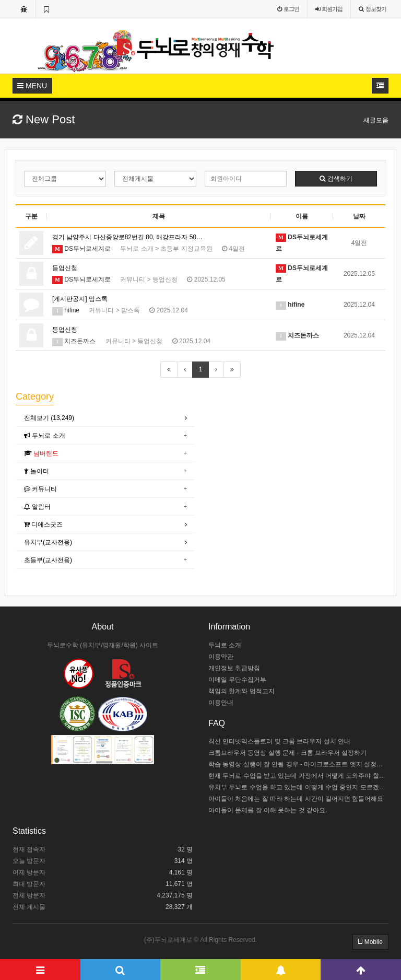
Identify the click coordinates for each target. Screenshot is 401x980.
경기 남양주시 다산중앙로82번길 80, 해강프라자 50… (127, 237)
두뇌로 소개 (137, 249)
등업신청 (65, 268)
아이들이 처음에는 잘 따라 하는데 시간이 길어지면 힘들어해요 (296, 799)
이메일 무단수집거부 (237, 680)
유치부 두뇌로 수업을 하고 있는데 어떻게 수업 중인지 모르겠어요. (298, 787)
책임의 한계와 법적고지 (241, 691)
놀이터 (37, 471)
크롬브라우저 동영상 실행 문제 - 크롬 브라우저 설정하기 (287, 753)
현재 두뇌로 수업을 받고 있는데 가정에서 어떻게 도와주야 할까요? (298, 776)
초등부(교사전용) (48, 560)
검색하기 (336, 179)
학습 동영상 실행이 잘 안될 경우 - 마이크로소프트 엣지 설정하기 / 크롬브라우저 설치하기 (298, 764)
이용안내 (221, 703)
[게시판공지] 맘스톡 (80, 299)
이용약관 (221, 657)
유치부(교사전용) (48, 542)
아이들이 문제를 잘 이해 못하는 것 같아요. (268, 810)
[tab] (105, 418)
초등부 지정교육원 (186, 249)
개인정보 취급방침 (234, 668)
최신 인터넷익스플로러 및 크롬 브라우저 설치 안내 (279, 741)
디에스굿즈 (43, 524)
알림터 (37, 507)
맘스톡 (131, 310)
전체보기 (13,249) (49, 418)
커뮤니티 (133, 279)
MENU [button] (32, 86)
